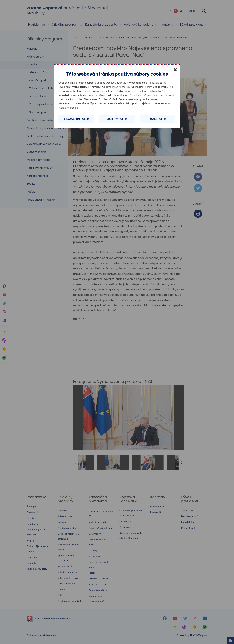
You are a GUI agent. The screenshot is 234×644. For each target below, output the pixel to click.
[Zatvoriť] (175, 70)
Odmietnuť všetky (117, 119)
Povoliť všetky (158, 119)
